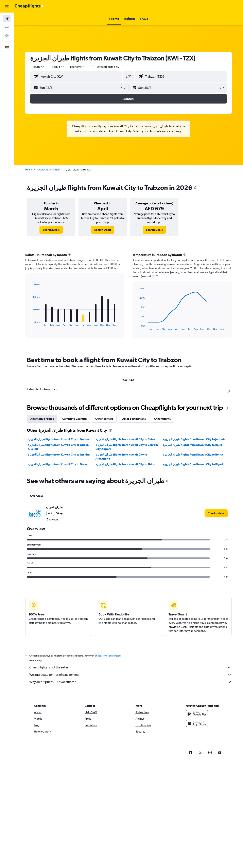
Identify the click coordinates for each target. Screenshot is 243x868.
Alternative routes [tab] (42, 419)
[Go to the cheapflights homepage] (30, 6)
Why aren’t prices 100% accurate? (131, 682)
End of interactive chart (30, 323)
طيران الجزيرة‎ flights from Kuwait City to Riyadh (194, 464)
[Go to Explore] (7, 36)
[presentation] (196, 188)
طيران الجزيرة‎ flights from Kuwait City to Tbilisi (125, 464)
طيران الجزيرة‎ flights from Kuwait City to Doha (57, 464)
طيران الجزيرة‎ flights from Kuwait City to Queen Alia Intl (58, 447)
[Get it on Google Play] (197, 714)
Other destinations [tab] (134, 419)
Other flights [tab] (162, 419)
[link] (51, 230)
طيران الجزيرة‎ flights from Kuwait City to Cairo (125, 439)
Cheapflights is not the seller (131, 667)
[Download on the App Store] (197, 723)
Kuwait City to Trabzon (48, 170)
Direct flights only (108, 67)
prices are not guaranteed (108, 656)
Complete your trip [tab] (75, 419)
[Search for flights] (7, 19)
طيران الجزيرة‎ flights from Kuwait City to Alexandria (121, 457)
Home (29, 170)
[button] (7, 6)
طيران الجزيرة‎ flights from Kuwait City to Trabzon (59, 439)
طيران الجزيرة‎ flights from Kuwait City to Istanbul (59, 455)
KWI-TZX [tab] (128, 380)
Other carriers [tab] (104, 419)
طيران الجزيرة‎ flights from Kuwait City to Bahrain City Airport (127, 447)
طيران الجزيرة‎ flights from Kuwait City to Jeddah (194, 439)
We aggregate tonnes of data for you (131, 675)
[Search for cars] (7, 27)
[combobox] (78, 67)
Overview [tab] (37, 496)
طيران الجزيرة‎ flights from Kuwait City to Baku (193, 445)
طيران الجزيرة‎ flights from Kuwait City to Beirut (193, 455)
